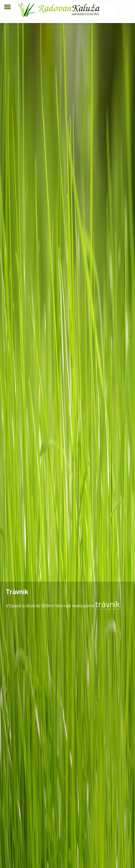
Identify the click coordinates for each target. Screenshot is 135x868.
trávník (108, 604)
